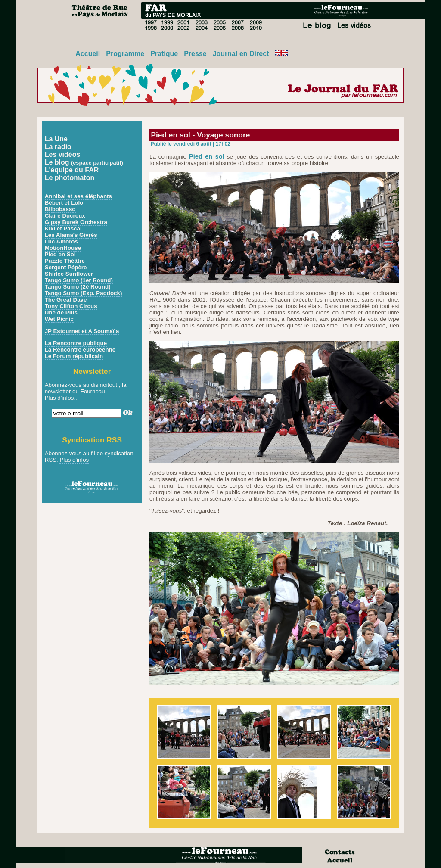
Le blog (84, 162)
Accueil (88, 54)
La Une (56, 139)
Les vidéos (63, 154)
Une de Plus (61, 313)
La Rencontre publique (76, 343)
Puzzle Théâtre (65, 261)
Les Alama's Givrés (71, 235)
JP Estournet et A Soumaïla (82, 331)
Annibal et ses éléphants (78, 196)
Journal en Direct (241, 54)
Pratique (164, 54)
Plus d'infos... (62, 398)
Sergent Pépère (66, 267)
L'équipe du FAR (72, 170)
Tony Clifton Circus (71, 306)
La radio (58, 147)
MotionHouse (63, 248)
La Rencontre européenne (80, 350)
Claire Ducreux (65, 216)
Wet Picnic (59, 319)
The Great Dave (66, 300)
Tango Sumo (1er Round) (79, 280)
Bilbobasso (60, 209)
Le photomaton (70, 178)
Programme (125, 54)
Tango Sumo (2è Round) (78, 287)
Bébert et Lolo (64, 203)
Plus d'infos (74, 460)
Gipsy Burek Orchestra (76, 222)
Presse (195, 54)
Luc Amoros (61, 241)
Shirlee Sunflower (69, 274)
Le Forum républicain (74, 356)
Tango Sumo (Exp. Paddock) (84, 293)
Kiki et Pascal (63, 229)
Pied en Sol (60, 254)
